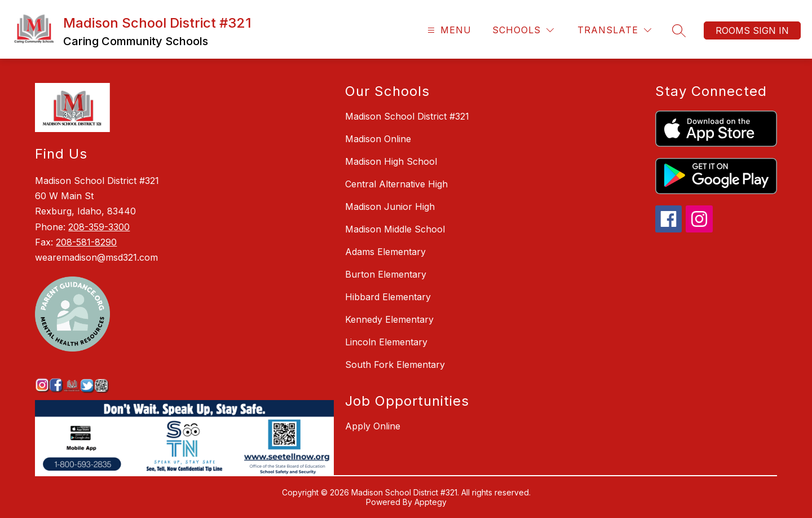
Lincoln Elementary (386, 342)
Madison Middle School (395, 229)
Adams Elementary (385, 252)
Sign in (771, 30)
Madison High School (391, 161)
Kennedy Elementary (389, 319)
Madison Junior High (390, 207)
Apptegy (431, 502)
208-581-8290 (86, 242)
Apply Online (373, 426)
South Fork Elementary (395, 365)
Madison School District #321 (407, 116)
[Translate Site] (614, 30)
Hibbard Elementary (388, 297)
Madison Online (378, 139)
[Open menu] (448, 30)
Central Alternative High (396, 184)
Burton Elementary (386, 274)
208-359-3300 (99, 227)
